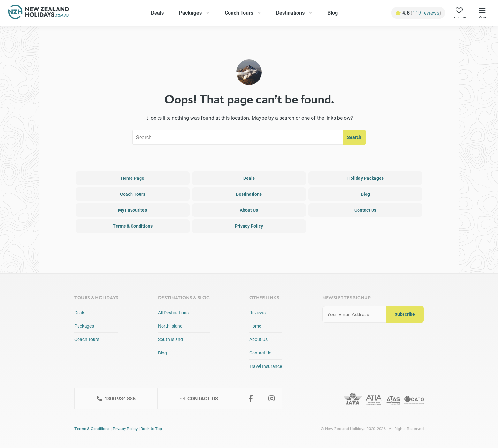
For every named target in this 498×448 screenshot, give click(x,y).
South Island (170, 339)
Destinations (290, 13)
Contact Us (365, 210)
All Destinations (173, 312)
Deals (157, 13)
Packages (190, 13)
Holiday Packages (366, 178)
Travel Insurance (266, 366)
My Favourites (132, 210)
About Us (249, 210)
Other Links (264, 297)
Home (255, 326)
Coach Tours (239, 13)
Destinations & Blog (184, 297)
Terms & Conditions (133, 226)
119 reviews (426, 13)
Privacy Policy (249, 226)
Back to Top (151, 429)
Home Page (132, 178)
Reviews (257, 312)
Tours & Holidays (96, 297)
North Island (170, 326)
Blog (333, 13)
